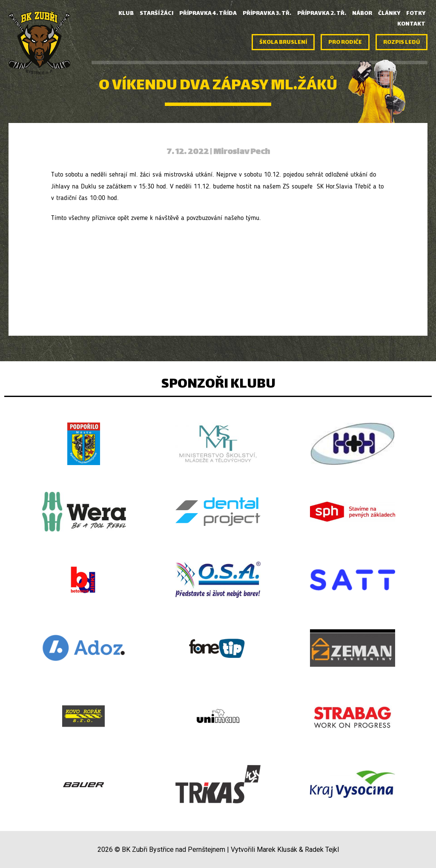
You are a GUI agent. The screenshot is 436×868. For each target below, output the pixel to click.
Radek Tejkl (322, 849)
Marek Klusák (277, 849)
